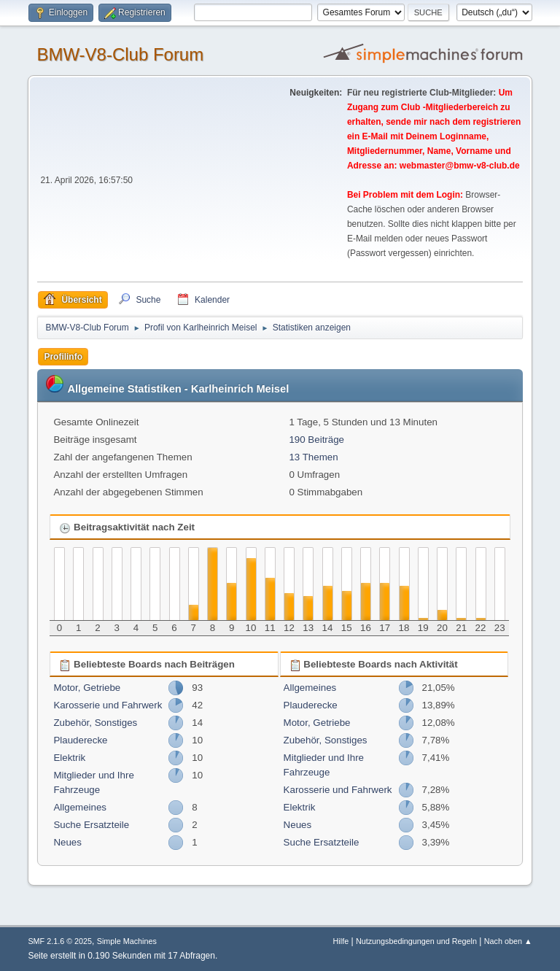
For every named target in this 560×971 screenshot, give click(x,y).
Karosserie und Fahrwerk (108, 705)
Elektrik (69, 758)
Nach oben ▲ (508, 941)
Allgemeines (80, 807)
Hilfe (341, 941)
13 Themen (313, 457)
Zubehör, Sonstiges (95, 723)
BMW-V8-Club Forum (120, 54)
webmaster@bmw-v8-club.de (460, 166)
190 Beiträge (316, 440)
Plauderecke (80, 740)
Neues (67, 842)
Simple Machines (127, 941)
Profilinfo (63, 357)
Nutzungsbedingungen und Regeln (416, 941)
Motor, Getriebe (87, 688)
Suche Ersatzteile (91, 825)
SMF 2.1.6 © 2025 (60, 941)
